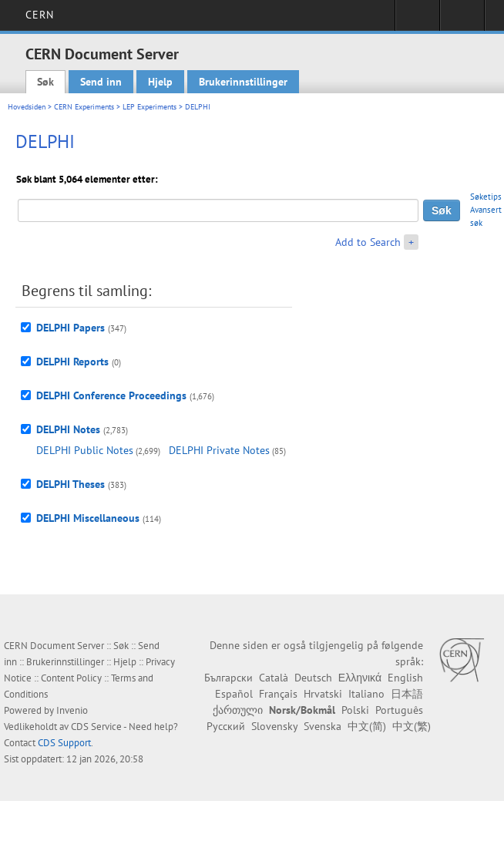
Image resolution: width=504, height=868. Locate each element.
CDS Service (96, 727)
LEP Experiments (150, 107)
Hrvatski (323, 694)
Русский (226, 726)
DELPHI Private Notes (219, 450)
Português (399, 710)
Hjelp (160, 82)
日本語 (407, 694)
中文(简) (367, 726)
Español (234, 694)
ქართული (238, 710)
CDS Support (64, 743)
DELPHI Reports (72, 362)
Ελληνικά (360, 678)
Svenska (323, 726)
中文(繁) (412, 726)
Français (278, 694)
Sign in (417, 20)
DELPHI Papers (71, 328)
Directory (462, 20)
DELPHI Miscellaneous (88, 518)
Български (228, 678)
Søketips (486, 197)
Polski (355, 710)
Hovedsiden (27, 107)
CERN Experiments (84, 107)
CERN (40, 15)
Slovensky (274, 726)
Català (274, 678)
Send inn (101, 82)
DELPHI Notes (68, 429)
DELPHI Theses (71, 484)
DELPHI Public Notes (85, 450)
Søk (45, 82)
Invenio (72, 710)
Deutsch (313, 678)
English (405, 678)
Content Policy (71, 678)
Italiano (366, 694)
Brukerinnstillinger (243, 82)
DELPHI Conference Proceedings (111, 395)
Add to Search (368, 242)
